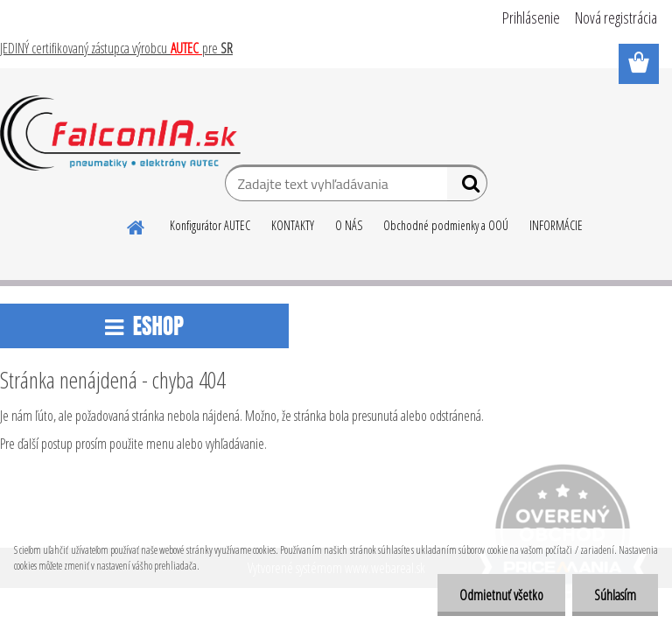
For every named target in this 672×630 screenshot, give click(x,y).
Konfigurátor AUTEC (210, 225)
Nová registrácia (616, 17)
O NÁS (349, 225)
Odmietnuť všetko (501, 595)
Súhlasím (615, 595)
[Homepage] (136, 225)
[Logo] (120, 133)
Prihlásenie (531, 17)
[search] (467, 187)
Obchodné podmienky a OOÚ (446, 225)
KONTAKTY (293, 225)
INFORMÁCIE (556, 225)
